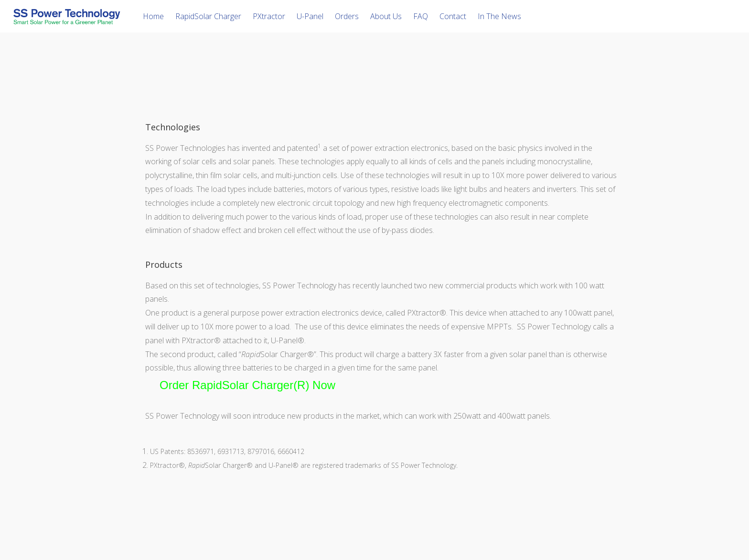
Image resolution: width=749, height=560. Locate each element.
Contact (453, 16)
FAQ (421, 16)
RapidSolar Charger (208, 16)
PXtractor (269, 16)
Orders (347, 16)
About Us (386, 16)
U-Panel (310, 16)
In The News (499, 16)
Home (153, 16)
